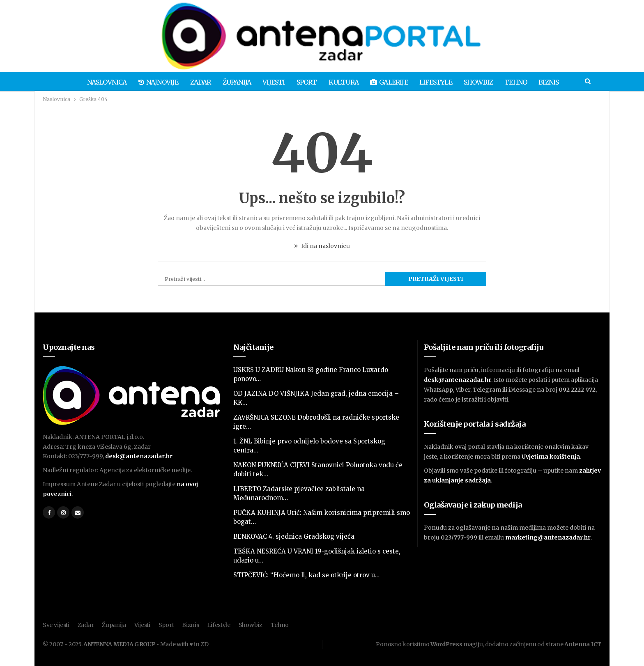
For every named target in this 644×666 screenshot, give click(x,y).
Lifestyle (439, 82)
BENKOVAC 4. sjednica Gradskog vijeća (294, 536)
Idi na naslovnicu (322, 246)
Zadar (196, 82)
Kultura (344, 82)
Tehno (521, 82)
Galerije (391, 82)
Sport (306, 82)
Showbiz (482, 82)
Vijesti (272, 82)
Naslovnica (100, 82)
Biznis (555, 82)
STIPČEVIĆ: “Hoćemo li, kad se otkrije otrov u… (306, 575)
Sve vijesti (56, 625)
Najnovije (153, 82)
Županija (234, 82)
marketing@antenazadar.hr (548, 537)
